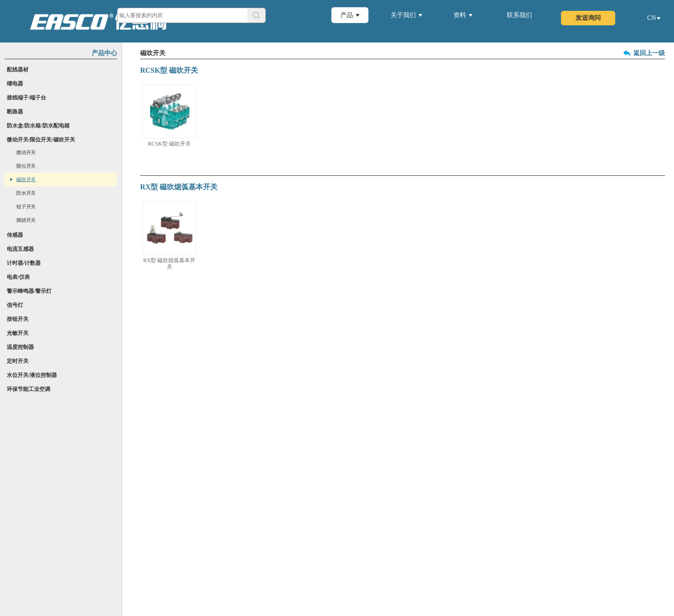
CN (652, 18)
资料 (460, 15)
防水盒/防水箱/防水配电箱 (38, 126)
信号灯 (15, 305)
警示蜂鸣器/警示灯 (29, 291)
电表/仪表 (18, 277)
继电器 (15, 84)
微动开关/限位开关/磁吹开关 (41, 140)
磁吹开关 (26, 180)
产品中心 (104, 53)
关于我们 (403, 15)
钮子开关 (26, 207)
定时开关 (18, 361)
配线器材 (18, 70)
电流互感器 (20, 249)
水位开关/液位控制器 (32, 375)
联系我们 (519, 15)
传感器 (15, 235)
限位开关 (26, 166)
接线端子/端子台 (26, 98)
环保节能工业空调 (28, 389)
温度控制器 (20, 347)
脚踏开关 (26, 220)
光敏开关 (18, 333)
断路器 (15, 112)
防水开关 (26, 193)
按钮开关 (18, 319)
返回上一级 (649, 53)
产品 (347, 15)
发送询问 (588, 18)
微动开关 (26, 153)
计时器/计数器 (24, 263)
